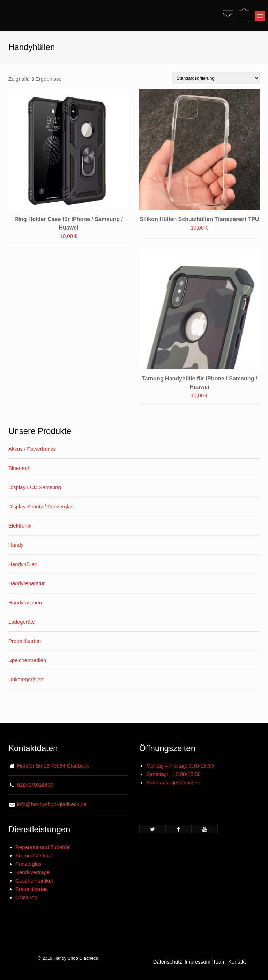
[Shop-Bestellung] (216, 78)
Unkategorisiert (26, 679)
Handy (16, 545)
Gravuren (26, 897)
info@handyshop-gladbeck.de (52, 804)
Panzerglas (28, 864)
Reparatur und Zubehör (43, 847)
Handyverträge (32, 872)
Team (219, 962)
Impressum (198, 962)
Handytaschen (25, 602)
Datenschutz (167, 962)
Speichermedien (27, 660)
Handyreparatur (27, 583)
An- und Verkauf (34, 855)
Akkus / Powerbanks (32, 449)
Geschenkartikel (34, 881)
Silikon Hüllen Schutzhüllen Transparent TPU (199, 219)
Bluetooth (19, 468)
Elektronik (20, 526)
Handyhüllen (23, 564)
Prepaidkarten (25, 641)
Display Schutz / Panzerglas (41, 506)
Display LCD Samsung (35, 487)
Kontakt (237, 962)
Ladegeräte (22, 622)
